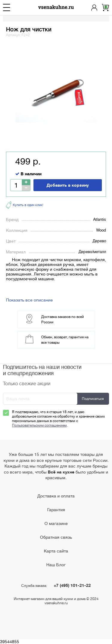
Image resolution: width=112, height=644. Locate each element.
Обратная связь (56, 537)
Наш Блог (56, 565)
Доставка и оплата (56, 496)
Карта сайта (56, 551)
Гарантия (56, 510)
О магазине (56, 523)
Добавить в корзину (68, 185)
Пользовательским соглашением (39, 425)
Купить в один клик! (25, 205)
